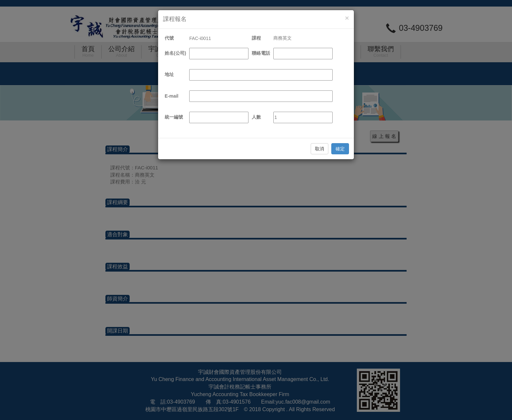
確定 (340, 149)
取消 (320, 149)
